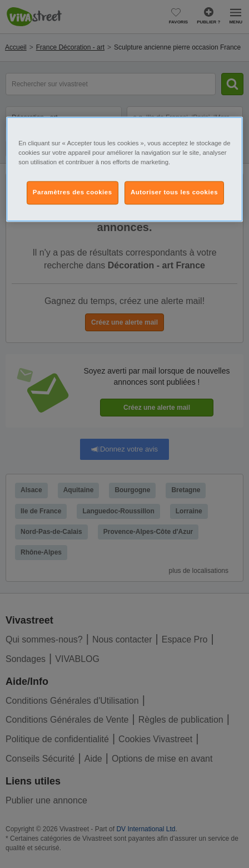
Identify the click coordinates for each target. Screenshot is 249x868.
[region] (124, 169)
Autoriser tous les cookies (174, 192)
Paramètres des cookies (73, 192)
